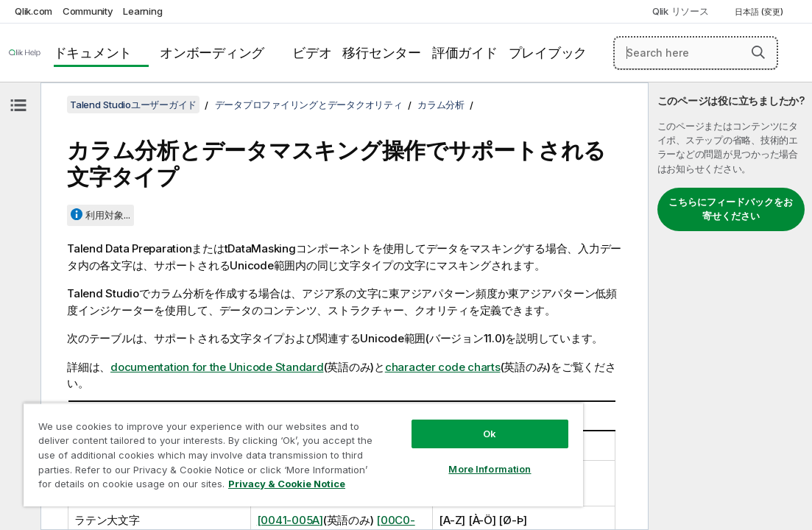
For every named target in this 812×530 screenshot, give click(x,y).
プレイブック (548, 53)
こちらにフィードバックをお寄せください (731, 209)
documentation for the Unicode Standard (217, 367)
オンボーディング (212, 53)
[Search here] (696, 53)
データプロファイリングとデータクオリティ (309, 105)
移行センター (382, 53)
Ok (414, 408)
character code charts (443, 367)
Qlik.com (33, 11)
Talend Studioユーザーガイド (133, 105)
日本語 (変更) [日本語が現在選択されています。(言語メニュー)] (760, 12)
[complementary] (730, 306)
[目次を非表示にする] (18, 105)
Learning (142, 11)
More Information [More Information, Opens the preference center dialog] (415, 443)
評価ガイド (465, 53)
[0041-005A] (290, 520)
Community (88, 11)
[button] (758, 52)
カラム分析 (441, 105)
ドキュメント (93, 53)
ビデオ (312, 53)
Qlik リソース (681, 11)
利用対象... (108, 215)
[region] (259, 442)
